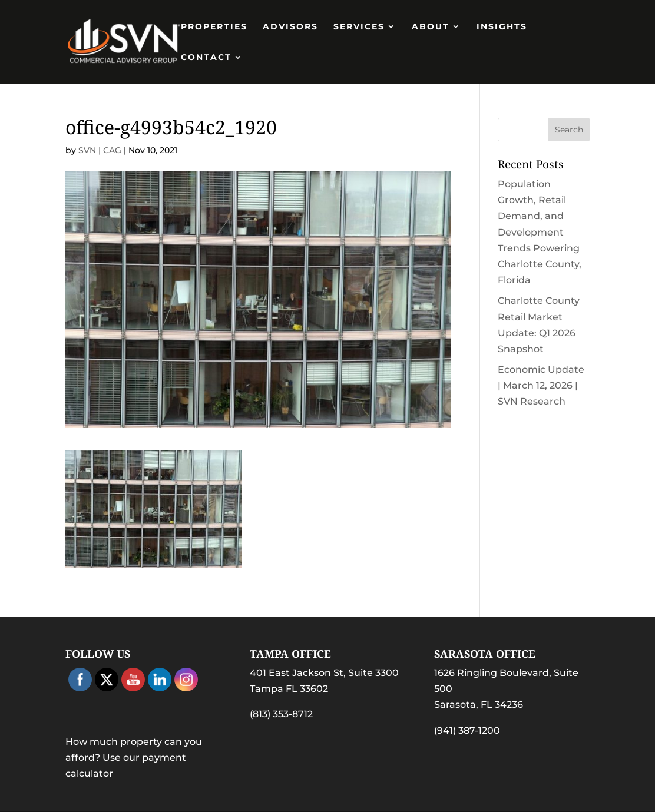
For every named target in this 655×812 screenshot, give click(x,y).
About (431, 27)
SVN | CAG (100, 150)
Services (359, 27)
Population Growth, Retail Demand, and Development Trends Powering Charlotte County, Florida (540, 232)
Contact (206, 58)
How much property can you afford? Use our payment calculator (134, 758)
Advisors (290, 27)
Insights (502, 27)
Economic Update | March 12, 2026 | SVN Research (541, 385)
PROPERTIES (214, 27)
